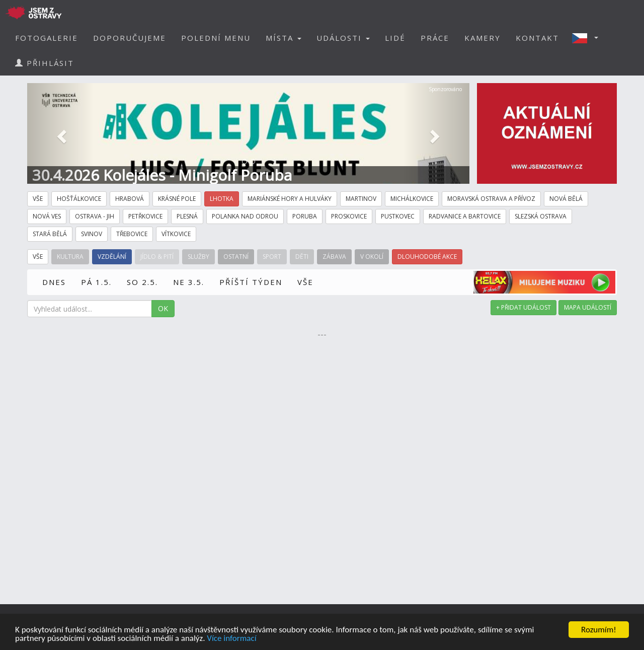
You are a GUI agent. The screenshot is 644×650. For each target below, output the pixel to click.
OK (163, 308)
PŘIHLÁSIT (45, 63)
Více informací (231, 639)
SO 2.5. (142, 282)
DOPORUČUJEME (130, 38)
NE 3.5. (189, 282)
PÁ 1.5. (96, 282)
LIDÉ (395, 38)
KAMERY (482, 38)
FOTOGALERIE (47, 38)
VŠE (305, 282)
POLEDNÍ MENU (216, 38)
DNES (54, 282)
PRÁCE (435, 38)
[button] (588, 38)
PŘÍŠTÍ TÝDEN (251, 282)
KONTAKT (537, 38)
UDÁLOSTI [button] (343, 38)
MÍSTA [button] (284, 38)
